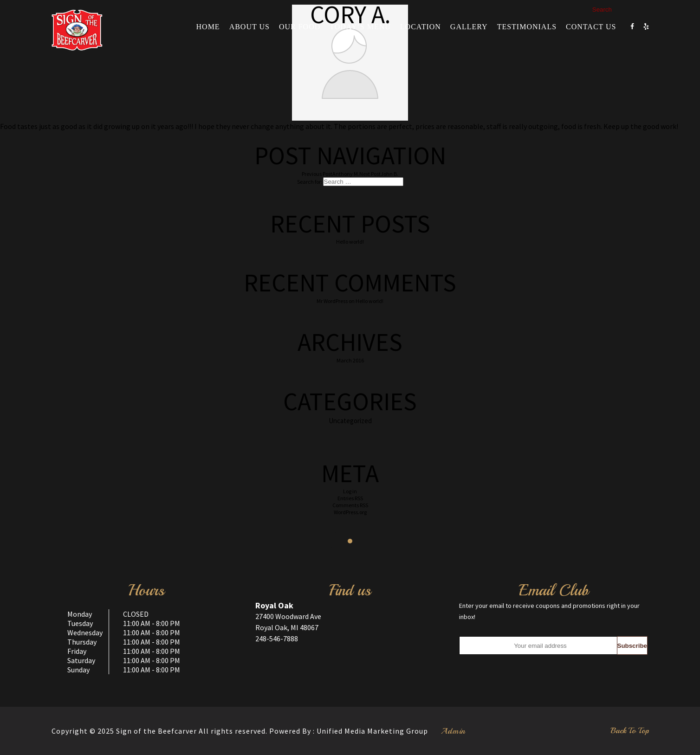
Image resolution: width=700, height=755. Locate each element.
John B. (379, 174)
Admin (453, 731)
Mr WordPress (332, 301)
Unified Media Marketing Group (372, 731)
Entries (350, 498)
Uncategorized (350, 421)
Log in (350, 491)
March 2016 (350, 360)
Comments (350, 505)
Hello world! (350, 242)
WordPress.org (350, 512)
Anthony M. (331, 174)
